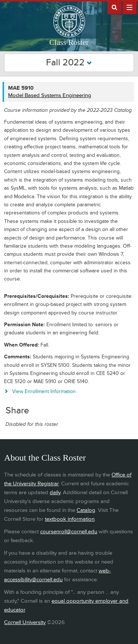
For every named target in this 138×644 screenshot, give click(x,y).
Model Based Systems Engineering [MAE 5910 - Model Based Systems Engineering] (50, 95)
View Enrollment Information (44, 391)
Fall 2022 (69, 63)
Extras (130, 7)
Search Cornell (114, 7)
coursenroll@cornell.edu (69, 532)
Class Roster (69, 42)
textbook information (70, 519)
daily (55, 493)
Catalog (86, 510)
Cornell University (25, 622)
